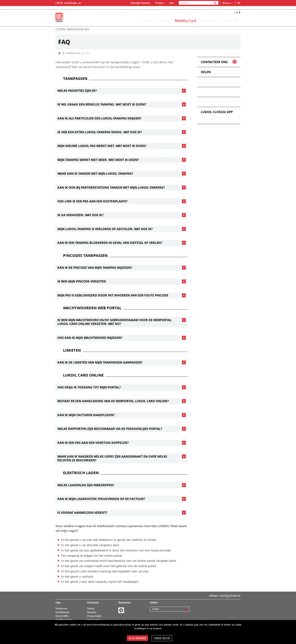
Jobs (172, 3)
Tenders (160, 3)
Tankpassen (61, 609)
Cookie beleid (162, 638)
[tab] (122, 91)
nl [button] (240, 3)
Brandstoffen (62, 616)
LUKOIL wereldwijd (68, 3)
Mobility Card (185, 21)
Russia (228, 3)
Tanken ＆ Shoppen (155, 21)
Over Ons (232, 21)
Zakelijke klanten (140, 3)
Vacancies (92, 612)
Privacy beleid (94, 616)
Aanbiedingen (210, 21)
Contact (91, 609)
